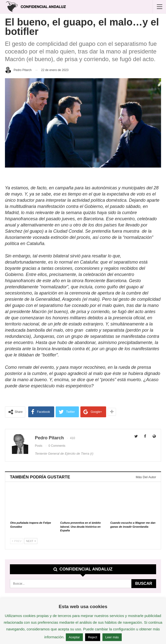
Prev (17, 541)
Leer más (112, 637)
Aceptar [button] (74, 637)
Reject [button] (93, 637)
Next (31, 541)
